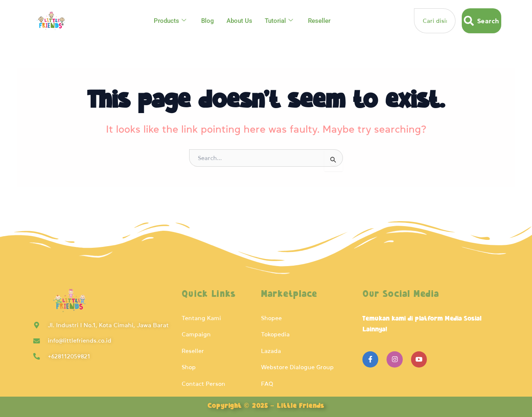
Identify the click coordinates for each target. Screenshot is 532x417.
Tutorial (279, 21)
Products (170, 21)
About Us (239, 21)
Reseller (319, 21)
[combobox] (435, 21)
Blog (208, 21)
